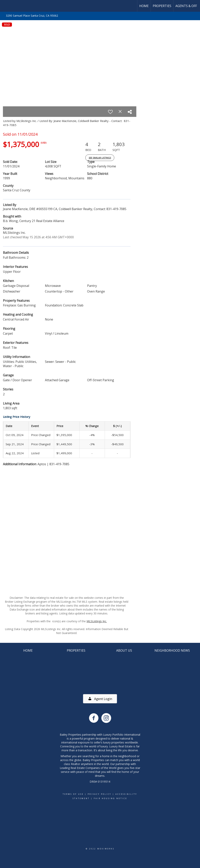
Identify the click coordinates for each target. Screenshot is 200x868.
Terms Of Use (73, 794)
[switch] (110, 112)
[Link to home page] (5, 6)
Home (144, 6)
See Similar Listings (100, 158)
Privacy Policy (100, 794)
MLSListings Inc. (97, 621)
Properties (162, 6)
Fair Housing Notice (110, 798)
